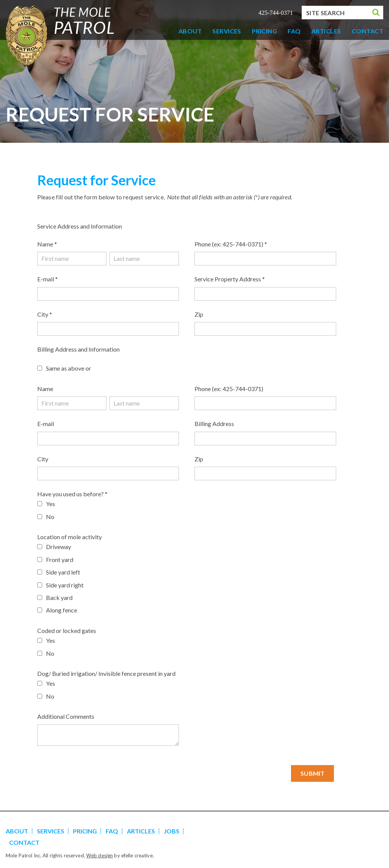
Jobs (172, 831)
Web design (100, 855)
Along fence (62, 610)
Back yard (59, 597)
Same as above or (69, 368)
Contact (368, 31)
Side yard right (65, 585)
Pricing (264, 31)
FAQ (294, 31)
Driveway (59, 547)
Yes (51, 504)
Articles (326, 31)
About (190, 31)
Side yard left (63, 572)
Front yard (60, 559)
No (50, 517)
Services (227, 31)
